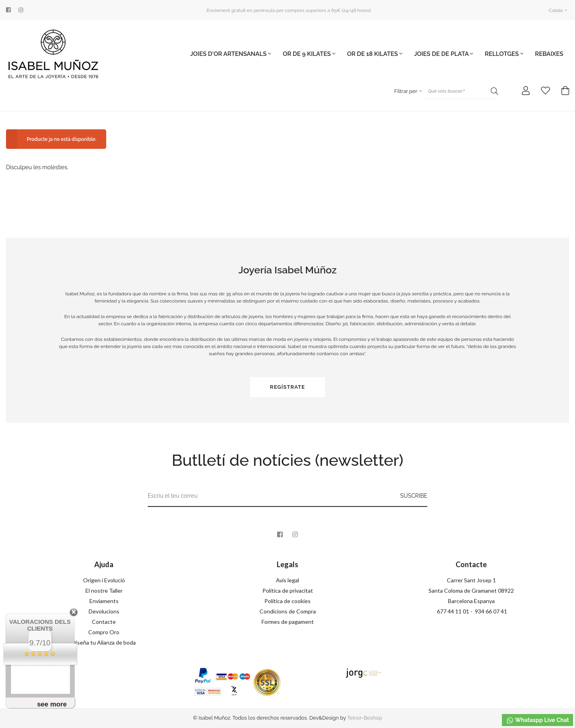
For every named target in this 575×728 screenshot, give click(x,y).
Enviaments (104, 601)
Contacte (104, 622)
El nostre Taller (104, 591)
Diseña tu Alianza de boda (104, 642)
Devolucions (104, 611)
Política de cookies (287, 601)
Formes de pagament (288, 622)
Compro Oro (104, 632)
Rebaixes (549, 54)
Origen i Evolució (104, 580)
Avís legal (287, 580)
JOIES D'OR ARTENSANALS (231, 54)
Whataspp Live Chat (537, 720)
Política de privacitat (288, 591)
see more (52, 704)
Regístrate (287, 387)
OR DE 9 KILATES (309, 54)
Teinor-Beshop (365, 718)
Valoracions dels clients (40, 625)
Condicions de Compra (288, 611)
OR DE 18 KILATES (375, 54)
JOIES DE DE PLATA (444, 54)
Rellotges (504, 54)
